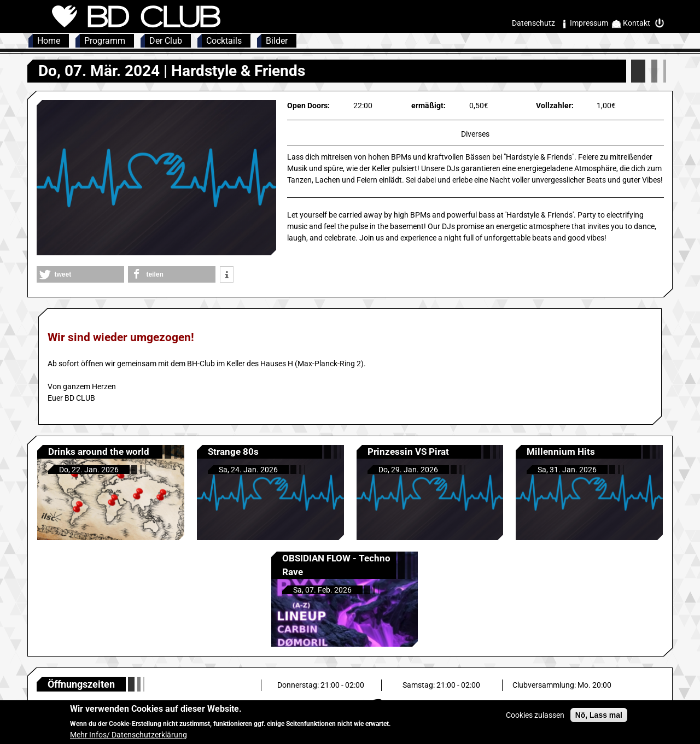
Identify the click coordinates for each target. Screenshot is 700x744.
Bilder (277, 41)
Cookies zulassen (535, 717)
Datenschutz (533, 23)
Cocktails (224, 41)
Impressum (589, 23)
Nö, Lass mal (599, 717)
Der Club (166, 41)
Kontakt (637, 23)
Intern (662, 23)
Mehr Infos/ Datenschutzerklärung (129, 737)
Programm (105, 41)
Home (49, 41)
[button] (80, 274)
